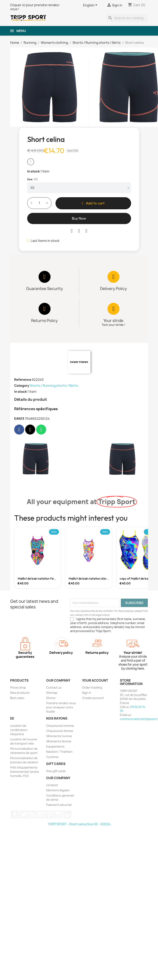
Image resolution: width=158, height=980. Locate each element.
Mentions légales (58, 790)
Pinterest (50, 815)
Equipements (55, 746)
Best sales (17, 698)
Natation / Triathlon (59, 752)
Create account (93, 698)
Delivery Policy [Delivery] (113, 289)
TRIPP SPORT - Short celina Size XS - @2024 (79, 824)
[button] (31, 162)
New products (20, 693)
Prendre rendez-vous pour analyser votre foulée (61, 707)
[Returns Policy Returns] (45, 309)
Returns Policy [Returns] (44, 321)
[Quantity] (39, 203)
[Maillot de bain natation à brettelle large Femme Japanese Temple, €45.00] (89, 558)
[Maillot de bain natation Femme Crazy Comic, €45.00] (38, 558)
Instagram (59, 815)
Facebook (15, 815)
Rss (32, 815)
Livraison (52, 785)
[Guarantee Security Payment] (45, 277)
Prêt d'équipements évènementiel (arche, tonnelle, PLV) (25, 772)
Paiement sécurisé (59, 805)
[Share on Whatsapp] (41, 430)
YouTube (41, 815)
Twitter (23, 815)
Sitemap (52, 693)
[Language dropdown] (91, 5)
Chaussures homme (60, 726)
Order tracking (92, 687)
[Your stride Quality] (113, 309)
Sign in (87, 693)
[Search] (127, 18)
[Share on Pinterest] (86, 231)
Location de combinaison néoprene (19, 730)
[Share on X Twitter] (30, 430)
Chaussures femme (60, 731)
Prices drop (18, 687)
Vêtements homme (59, 736)
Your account (95, 680)
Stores (51, 698)
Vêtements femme (59, 741)
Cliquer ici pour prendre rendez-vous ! (35, 7)
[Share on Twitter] (79, 231)
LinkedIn (67, 815)
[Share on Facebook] (72, 231)
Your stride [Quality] (113, 321)
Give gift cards (56, 771)
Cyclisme (52, 757)
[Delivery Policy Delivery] (113, 277)
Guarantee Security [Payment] (45, 289)
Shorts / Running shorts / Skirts (54, 386)
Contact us (54, 687)
